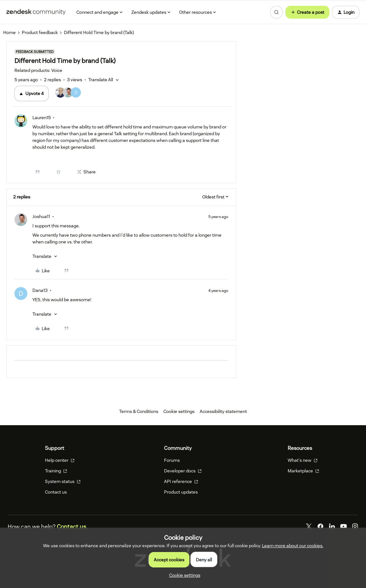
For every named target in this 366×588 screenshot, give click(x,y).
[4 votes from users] (68, 93)
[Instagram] (355, 526)
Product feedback (40, 32)
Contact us (56, 492)
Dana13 (40, 290)
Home (9, 32)
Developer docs (183, 471)
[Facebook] (320, 526)
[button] (307, 12)
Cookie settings (179, 411)
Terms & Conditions (139, 411)
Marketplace (303, 471)
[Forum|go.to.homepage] (36, 12)
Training (56, 471)
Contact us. (72, 527)
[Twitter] (309, 526)
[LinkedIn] (332, 526)
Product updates (181, 492)
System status (63, 481)
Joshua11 (41, 216)
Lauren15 (42, 118)
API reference (181, 481)
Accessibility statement (223, 411)
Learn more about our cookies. (293, 546)
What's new (303, 460)
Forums (172, 460)
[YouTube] (344, 526)
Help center (60, 460)
